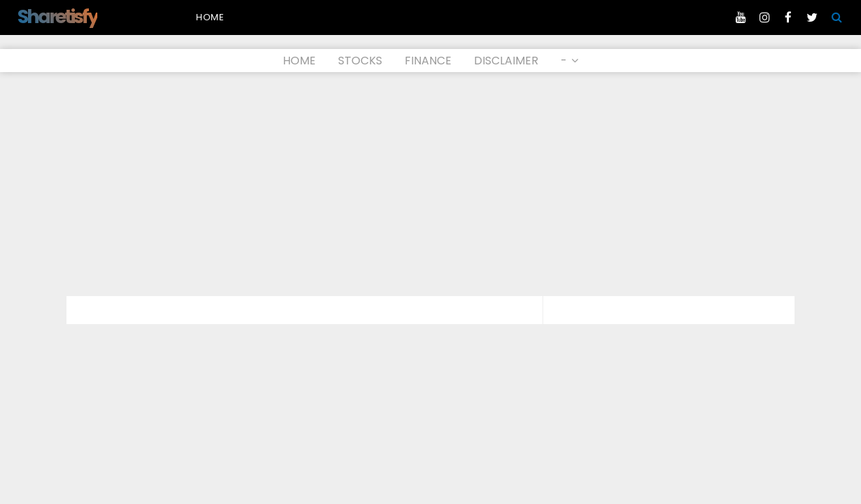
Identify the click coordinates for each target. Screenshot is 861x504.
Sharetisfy (57, 16)
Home (210, 17)
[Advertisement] (430, 184)
